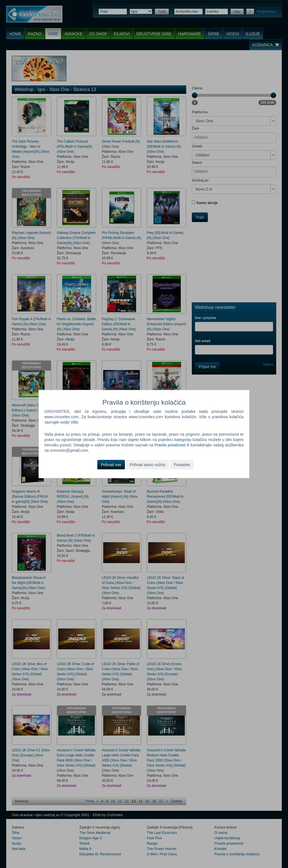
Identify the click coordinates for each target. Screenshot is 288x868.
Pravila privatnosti (170, 445)
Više (74, 422)
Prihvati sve (111, 464)
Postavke (182, 464)
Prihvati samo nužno (148, 464)
